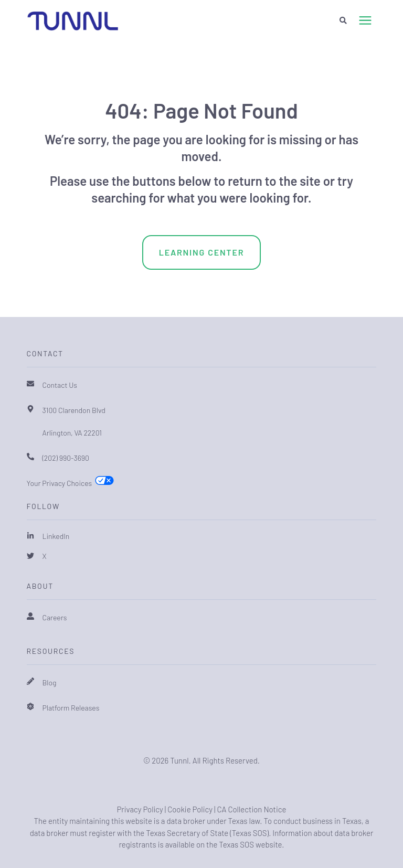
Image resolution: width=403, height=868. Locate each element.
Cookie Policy (190, 809)
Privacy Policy (140, 809)
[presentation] (365, 21)
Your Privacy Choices (60, 483)
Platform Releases (71, 708)
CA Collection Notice (251, 809)
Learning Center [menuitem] (202, 252)
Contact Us (60, 385)
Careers (55, 617)
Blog (50, 682)
